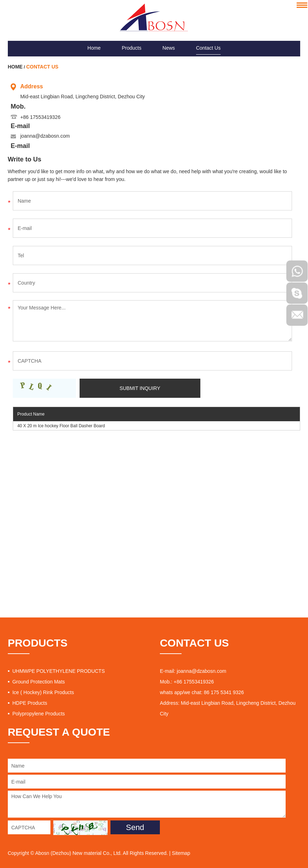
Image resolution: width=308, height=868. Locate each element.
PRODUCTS (38, 643)
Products (132, 48)
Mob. (18, 106)
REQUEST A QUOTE (59, 732)
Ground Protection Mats (39, 682)
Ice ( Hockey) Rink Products (43, 692)
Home (94, 48)
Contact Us (208, 48)
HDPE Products (30, 703)
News (169, 48)
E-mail (20, 126)
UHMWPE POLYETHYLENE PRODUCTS (59, 671)
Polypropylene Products (39, 714)
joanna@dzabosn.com (45, 136)
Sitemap (181, 853)
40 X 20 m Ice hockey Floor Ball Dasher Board (61, 426)
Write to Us (25, 159)
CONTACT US (194, 643)
